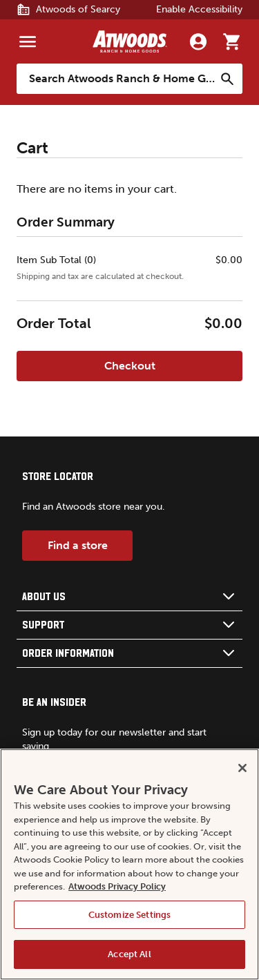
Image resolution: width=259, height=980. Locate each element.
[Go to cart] (231, 41)
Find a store (78, 545)
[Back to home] (130, 41)
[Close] (242, 768)
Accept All (129, 954)
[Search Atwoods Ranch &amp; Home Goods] (116, 79)
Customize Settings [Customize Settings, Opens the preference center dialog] (129, 915)
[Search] (227, 79)
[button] (129, 597)
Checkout (130, 366)
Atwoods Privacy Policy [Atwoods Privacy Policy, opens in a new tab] (117, 886)
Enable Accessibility (199, 9)
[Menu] (28, 41)
